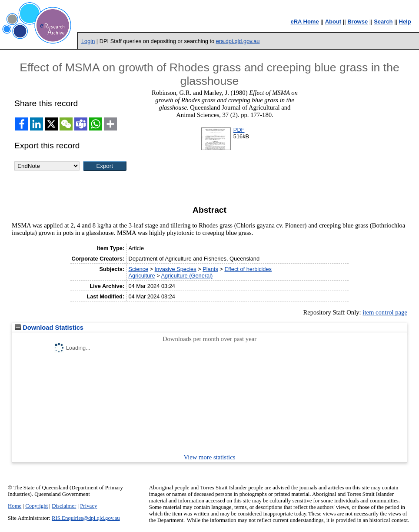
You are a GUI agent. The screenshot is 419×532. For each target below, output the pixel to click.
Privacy (88, 506)
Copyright (37, 506)
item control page (385, 312)
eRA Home (304, 22)
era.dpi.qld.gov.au (238, 41)
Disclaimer (64, 506)
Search (383, 22)
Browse (357, 22)
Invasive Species (176, 269)
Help (405, 22)
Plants (210, 269)
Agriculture (141, 276)
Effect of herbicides (248, 269)
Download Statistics (49, 328)
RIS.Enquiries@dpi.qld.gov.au (86, 518)
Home (15, 506)
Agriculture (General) (187, 276)
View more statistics (210, 457)
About (333, 22)
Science (138, 269)
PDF (239, 130)
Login (88, 41)
